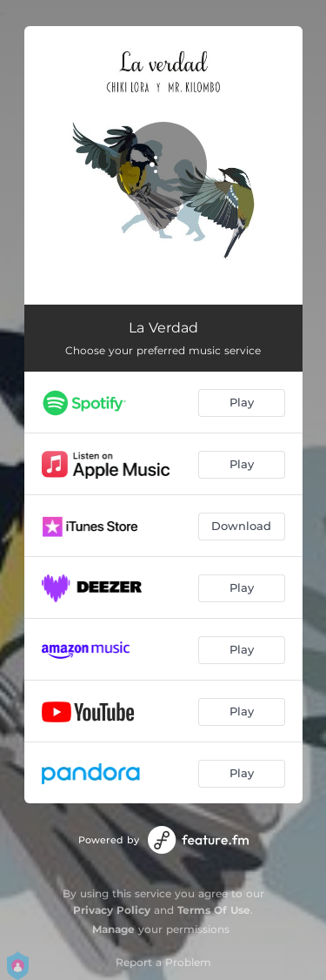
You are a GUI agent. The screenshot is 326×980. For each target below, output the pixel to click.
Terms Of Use (214, 910)
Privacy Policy (112, 910)
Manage (113, 929)
